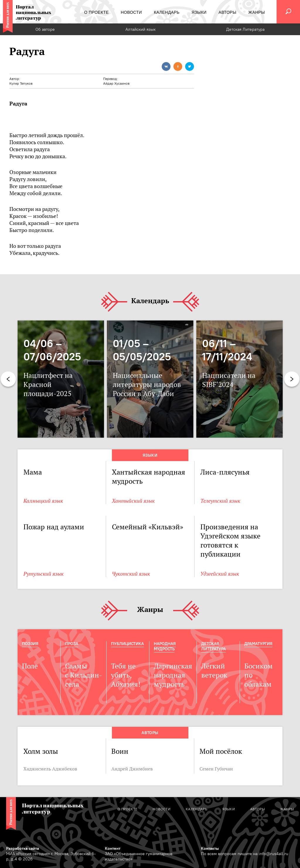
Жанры (150, 610)
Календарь (150, 301)
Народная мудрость (165, 646)
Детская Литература (245, 29)
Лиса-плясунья (225, 472)
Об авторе (45, 29)
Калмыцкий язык (43, 501)
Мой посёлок (221, 751)
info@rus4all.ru (273, 854)
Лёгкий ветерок (214, 671)
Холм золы (41, 751)
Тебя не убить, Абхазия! (126, 675)
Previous (8, 379)
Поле (30, 666)
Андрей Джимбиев (132, 769)
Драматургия (258, 644)
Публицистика (127, 644)
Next (292, 379)
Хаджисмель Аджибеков (50, 769)
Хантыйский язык (133, 501)
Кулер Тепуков (21, 83)
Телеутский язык (220, 501)
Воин (120, 751)
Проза (72, 644)
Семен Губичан (216, 769)
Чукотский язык (131, 574)
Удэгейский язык (220, 574)
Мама (33, 472)
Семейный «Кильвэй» (148, 527)
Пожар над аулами (54, 527)
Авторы (150, 733)
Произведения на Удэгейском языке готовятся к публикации (230, 540)
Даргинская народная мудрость (173, 675)
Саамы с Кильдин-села (83, 675)
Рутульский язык (44, 574)
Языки (150, 455)
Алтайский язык (140, 29)
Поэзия (30, 644)
